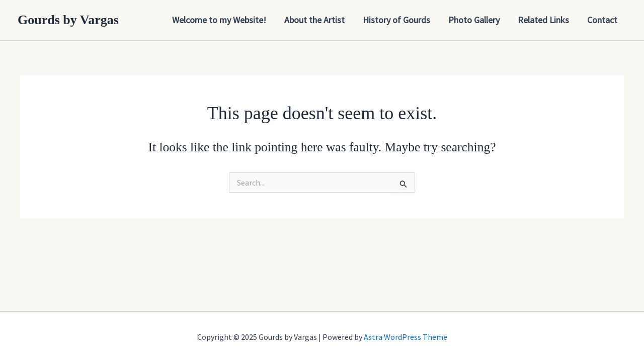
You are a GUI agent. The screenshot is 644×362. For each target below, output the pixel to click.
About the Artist (314, 20)
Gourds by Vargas (68, 20)
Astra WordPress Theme (406, 337)
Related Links (543, 20)
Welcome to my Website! (219, 20)
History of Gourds (396, 20)
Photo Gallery (474, 20)
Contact (602, 20)
